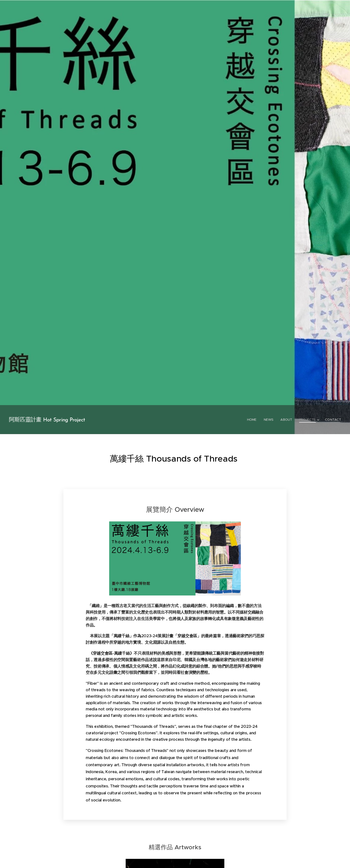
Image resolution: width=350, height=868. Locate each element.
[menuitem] (253, 420)
